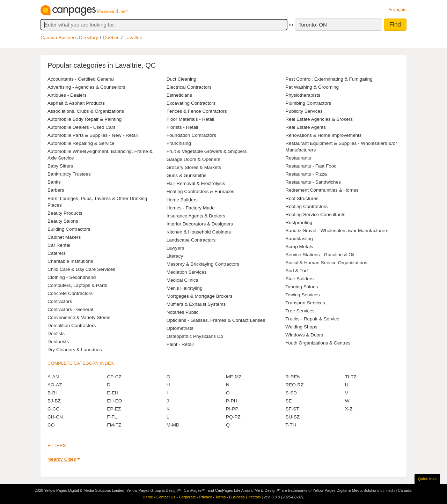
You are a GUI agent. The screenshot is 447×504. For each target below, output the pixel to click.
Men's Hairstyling (185, 288)
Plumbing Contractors (308, 103)
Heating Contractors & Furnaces (200, 191)
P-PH (232, 401)
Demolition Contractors (72, 325)
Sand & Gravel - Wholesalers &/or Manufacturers (337, 231)
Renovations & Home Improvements (323, 135)
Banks (54, 182)
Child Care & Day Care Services (81, 269)
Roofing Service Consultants (315, 214)
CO (51, 425)
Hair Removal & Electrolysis (196, 183)
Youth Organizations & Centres (318, 343)
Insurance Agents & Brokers (196, 216)
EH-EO (114, 401)
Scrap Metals (299, 247)
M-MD (173, 425)
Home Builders (182, 200)
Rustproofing (299, 223)
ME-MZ (234, 377)
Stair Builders (299, 279)
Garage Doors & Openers (193, 159)
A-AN (53, 377)
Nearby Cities (62, 459)
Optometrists (180, 328)
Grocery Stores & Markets (194, 167)
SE (288, 401)
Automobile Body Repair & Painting (85, 119)
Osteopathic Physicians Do (195, 336)
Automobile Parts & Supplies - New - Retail (93, 135)
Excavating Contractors (191, 103)
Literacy (175, 256)
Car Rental (59, 245)
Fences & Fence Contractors (197, 111)
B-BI (52, 393)
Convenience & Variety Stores (79, 317)
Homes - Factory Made (191, 208)
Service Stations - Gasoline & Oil (320, 255)
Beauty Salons (63, 221)
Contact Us (166, 497)
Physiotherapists (303, 95)
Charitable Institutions (70, 261)
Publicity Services (304, 111)
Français (397, 10)
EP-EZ (114, 409)
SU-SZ (292, 417)
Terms (220, 497)
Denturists (58, 342)
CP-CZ (114, 377)
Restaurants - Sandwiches (313, 182)
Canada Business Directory (69, 38)
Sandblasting (299, 239)
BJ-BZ (54, 401)
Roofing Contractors (306, 206)
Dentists (56, 333)
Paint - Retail (180, 344)
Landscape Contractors (191, 240)
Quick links (427, 479)
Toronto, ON (313, 25)
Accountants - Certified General (81, 79)
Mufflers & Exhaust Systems (196, 304)
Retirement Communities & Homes (322, 190)
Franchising (179, 143)
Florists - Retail (182, 127)
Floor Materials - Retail (190, 119)
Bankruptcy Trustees (69, 174)
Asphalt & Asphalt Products (76, 103)
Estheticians (179, 95)
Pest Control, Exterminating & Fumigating (329, 79)
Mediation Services (187, 272)
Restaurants (298, 158)
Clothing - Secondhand (72, 277)
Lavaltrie (133, 38)
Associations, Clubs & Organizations (86, 111)
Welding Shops (301, 327)
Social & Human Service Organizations (326, 263)
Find (395, 25)
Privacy (206, 497)
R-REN (293, 377)
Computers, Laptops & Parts (77, 285)
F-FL (112, 417)
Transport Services (305, 303)
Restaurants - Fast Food (311, 166)
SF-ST (292, 409)
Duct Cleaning (181, 79)
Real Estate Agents (306, 127)
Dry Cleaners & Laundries (75, 350)
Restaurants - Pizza (306, 174)
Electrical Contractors (189, 87)
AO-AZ (55, 385)
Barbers (56, 190)
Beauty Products (65, 213)
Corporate (187, 497)
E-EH (112, 393)
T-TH (291, 425)
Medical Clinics (182, 280)
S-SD (291, 393)
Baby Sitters (60, 166)
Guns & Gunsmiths (186, 175)
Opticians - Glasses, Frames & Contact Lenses (216, 320)
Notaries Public (182, 312)
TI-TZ (351, 377)
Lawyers (175, 248)
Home (148, 497)
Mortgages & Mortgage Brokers (200, 296)
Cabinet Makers (64, 237)
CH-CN (55, 417)
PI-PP (232, 409)
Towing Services (302, 295)
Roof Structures (302, 198)
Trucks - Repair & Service (312, 319)
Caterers (57, 253)
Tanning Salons (302, 287)
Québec (111, 38)
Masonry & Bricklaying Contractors (203, 264)
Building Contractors (69, 229)
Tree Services (300, 311)
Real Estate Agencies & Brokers (319, 119)
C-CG (54, 409)
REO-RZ (294, 385)
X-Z (349, 409)
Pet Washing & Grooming (312, 87)
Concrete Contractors (70, 293)
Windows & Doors (304, 335)
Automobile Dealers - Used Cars (82, 127)
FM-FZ (114, 425)
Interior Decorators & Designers (200, 224)
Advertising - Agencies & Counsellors (86, 87)
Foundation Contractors (191, 135)
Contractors (60, 301)
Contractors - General (70, 309)
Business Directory (245, 497)
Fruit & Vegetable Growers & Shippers (207, 151)
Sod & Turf (296, 271)
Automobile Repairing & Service (81, 143)
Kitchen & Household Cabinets (199, 232)
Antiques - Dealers (67, 95)
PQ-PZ (233, 417)
